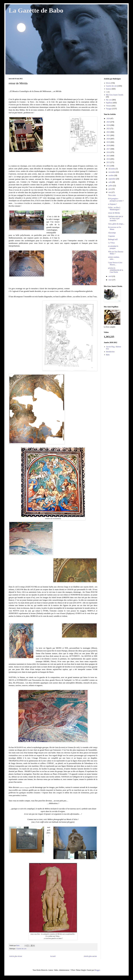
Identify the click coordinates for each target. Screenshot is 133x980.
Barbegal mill (113, 239)
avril (110, 276)
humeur (109, 89)
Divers (108, 83)
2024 (108, 125)
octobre (111, 175)
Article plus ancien (90, 956)
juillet (111, 186)
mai (110, 192)
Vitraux (109, 106)
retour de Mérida (114, 213)
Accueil (53, 956)
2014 (108, 159)
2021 (108, 135)
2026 (108, 118)
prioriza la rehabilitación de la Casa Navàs (116, 270)
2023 (108, 129)
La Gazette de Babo (36, 10)
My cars (109, 100)
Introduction (110, 352)
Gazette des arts (21, 949)
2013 (108, 162)
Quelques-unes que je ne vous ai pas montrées (116, 218)
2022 (108, 132)
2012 (108, 166)
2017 (108, 149)
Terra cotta (112, 195)
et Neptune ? (113, 204)
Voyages (109, 109)
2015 (108, 156)
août (110, 182)
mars (110, 280)
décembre (112, 169)
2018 (108, 145)
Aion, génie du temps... (116, 224)
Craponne (111, 236)
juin (110, 189)
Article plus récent (16, 956)
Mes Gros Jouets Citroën (115, 95)
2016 (108, 152)
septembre (112, 179)
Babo (108, 355)
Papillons (109, 103)
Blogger (97, 970)
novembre (112, 172)
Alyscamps (112, 233)
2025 (108, 122)
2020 (108, 139)
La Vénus (111, 243)
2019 (108, 142)
